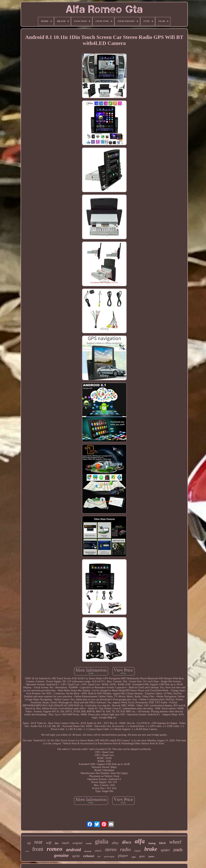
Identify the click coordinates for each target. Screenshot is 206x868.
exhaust (89, 856)
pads (178, 850)
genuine (61, 855)
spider (165, 850)
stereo (111, 849)
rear (38, 842)
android (73, 850)
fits (57, 843)
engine (138, 851)
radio (125, 849)
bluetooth (88, 851)
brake (151, 849)
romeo (55, 849)
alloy (115, 843)
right (134, 857)
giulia (102, 841)
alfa (140, 841)
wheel (175, 842)
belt (27, 851)
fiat (99, 857)
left (29, 843)
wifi (49, 843)
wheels (98, 851)
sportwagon (109, 856)
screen (89, 843)
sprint (76, 856)
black (163, 843)
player (123, 856)
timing (152, 843)
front (38, 849)
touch (65, 843)
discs (127, 842)
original (77, 843)
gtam (142, 856)
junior (152, 856)
